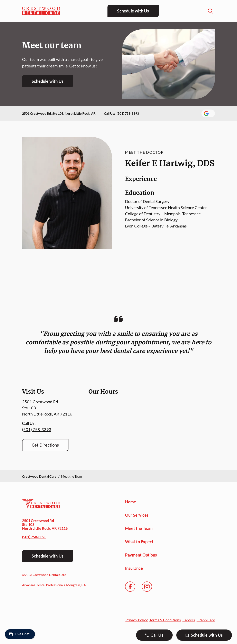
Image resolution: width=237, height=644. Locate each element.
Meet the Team (139, 528)
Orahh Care (206, 620)
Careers (189, 620)
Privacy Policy (137, 620)
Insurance (134, 568)
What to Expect (139, 542)
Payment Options (141, 555)
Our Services (137, 515)
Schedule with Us (133, 11)
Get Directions (45, 445)
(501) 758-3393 (128, 113)
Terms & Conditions (165, 620)
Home (131, 502)
